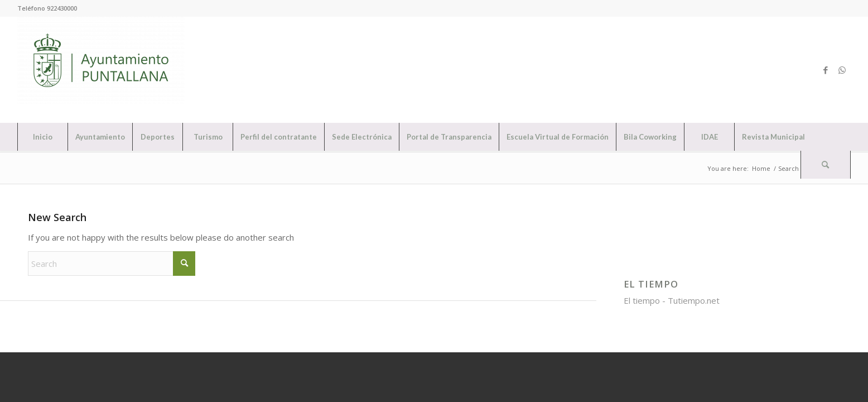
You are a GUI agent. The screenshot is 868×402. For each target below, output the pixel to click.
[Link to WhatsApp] (842, 70)
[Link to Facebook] (826, 70)
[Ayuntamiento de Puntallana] (101, 70)
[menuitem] (42, 137)
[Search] (826, 165)
